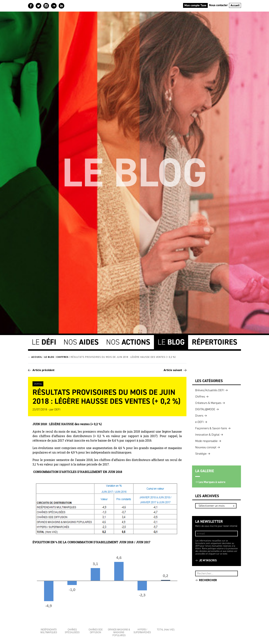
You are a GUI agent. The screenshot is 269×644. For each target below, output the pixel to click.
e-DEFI (199, 422)
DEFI (57, 409)
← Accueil (35, 357)
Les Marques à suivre (212, 482)
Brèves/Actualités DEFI (210, 390)
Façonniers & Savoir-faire (211, 428)
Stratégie (201, 454)
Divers (199, 416)
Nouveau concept (206, 447)
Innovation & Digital (207, 435)
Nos (81, 342)
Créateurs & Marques (208, 403)
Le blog (49, 357)
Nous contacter (218, 5)
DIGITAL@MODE (205, 409)
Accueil (235, 5)
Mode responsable (206, 441)
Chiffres (62, 357)
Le (44, 342)
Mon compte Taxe (195, 5)
